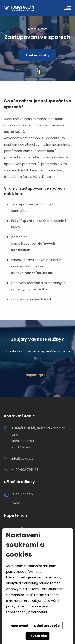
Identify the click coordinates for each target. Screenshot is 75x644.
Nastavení (19, 626)
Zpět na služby (37, 55)
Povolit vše (38, 636)
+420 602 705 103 (25, 470)
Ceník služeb (23, 494)
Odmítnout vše (47, 626)
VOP (16, 503)
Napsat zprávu (37, 375)
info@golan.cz (22, 459)
